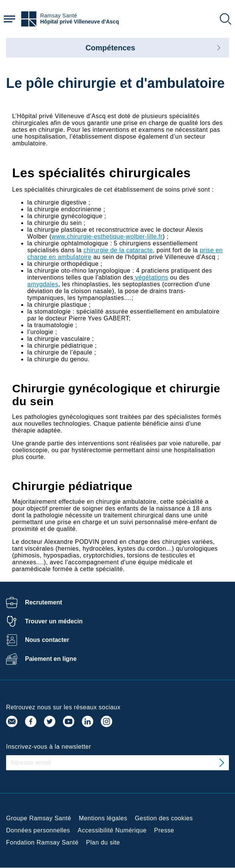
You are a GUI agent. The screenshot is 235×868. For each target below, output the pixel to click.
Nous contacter (47, 640)
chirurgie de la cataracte (118, 250)
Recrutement (44, 602)
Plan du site (103, 842)
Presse (164, 830)
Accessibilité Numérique (112, 830)
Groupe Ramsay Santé (39, 818)
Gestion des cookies (164, 818)
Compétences (110, 48)
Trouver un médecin (54, 621)
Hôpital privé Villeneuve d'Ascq (80, 22)
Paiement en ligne (51, 659)
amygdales (43, 284)
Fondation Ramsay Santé (42, 842)
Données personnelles (38, 830)
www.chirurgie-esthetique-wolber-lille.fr (107, 237)
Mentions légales (103, 818)
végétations (152, 277)
